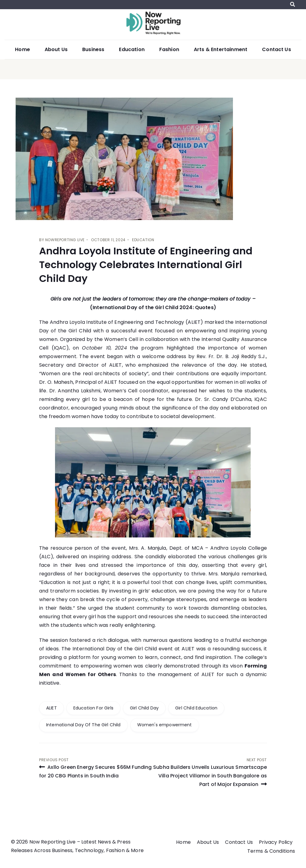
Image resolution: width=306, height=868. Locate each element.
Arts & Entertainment (221, 49)
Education (132, 49)
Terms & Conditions (271, 851)
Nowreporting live (65, 240)
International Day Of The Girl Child (83, 725)
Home (22, 49)
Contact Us (277, 49)
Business (93, 49)
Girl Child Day (144, 708)
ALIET (52, 708)
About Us (56, 49)
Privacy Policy (276, 842)
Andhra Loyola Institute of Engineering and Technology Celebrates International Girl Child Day (146, 265)
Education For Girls (93, 708)
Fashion (169, 49)
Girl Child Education (196, 708)
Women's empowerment (165, 725)
